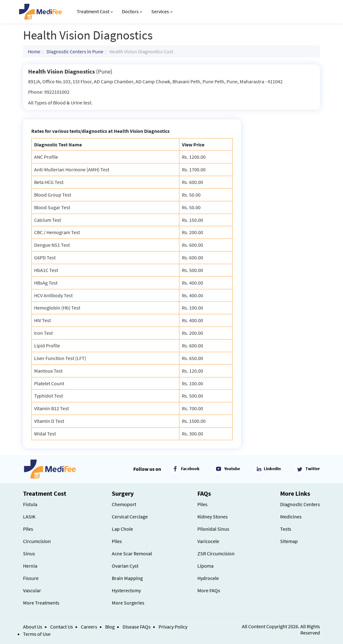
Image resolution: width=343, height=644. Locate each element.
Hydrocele (208, 578)
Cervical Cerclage (130, 517)
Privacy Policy (173, 627)
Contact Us (62, 627)
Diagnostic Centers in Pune (75, 51)
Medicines (291, 517)
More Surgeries (128, 603)
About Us (33, 627)
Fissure (31, 578)
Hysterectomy (126, 590)
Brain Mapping (127, 578)
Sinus (29, 553)
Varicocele (208, 541)
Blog (110, 627)
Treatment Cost (95, 11)
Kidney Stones (213, 517)
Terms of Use (37, 634)
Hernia (30, 566)
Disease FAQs (137, 627)
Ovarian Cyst (125, 566)
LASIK (29, 517)
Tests (286, 529)
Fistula (30, 504)
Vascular (32, 590)
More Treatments (41, 603)
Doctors (132, 11)
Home (34, 51)
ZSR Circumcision (216, 553)
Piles (28, 529)
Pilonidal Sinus (213, 529)
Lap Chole (122, 529)
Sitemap (289, 541)
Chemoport (124, 504)
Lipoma (205, 566)
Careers (89, 627)
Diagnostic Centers (300, 504)
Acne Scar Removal (132, 553)
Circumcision (37, 541)
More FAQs (209, 590)
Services (162, 11)
